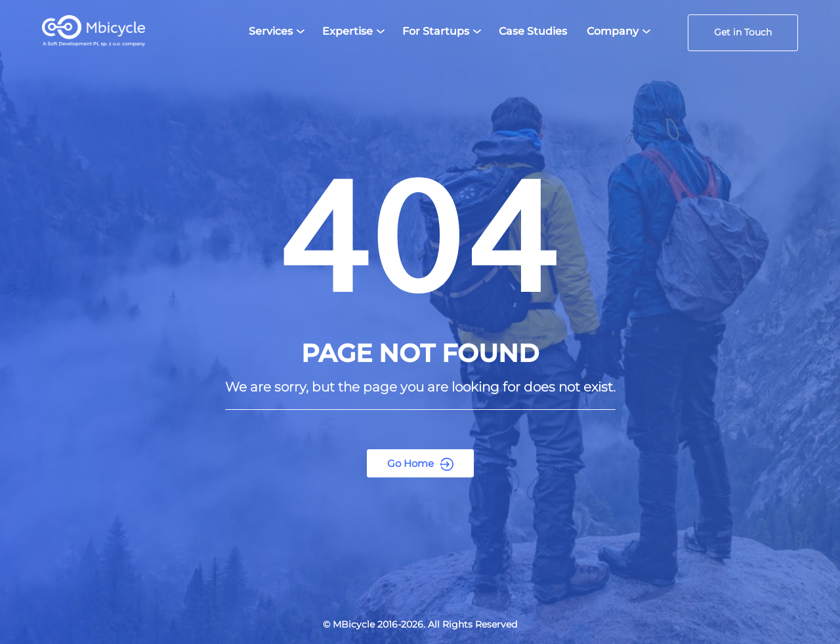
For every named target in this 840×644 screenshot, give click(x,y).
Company (613, 31)
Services (271, 31)
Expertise (347, 31)
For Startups (436, 31)
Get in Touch (743, 32)
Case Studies (533, 31)
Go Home (420, 464)
